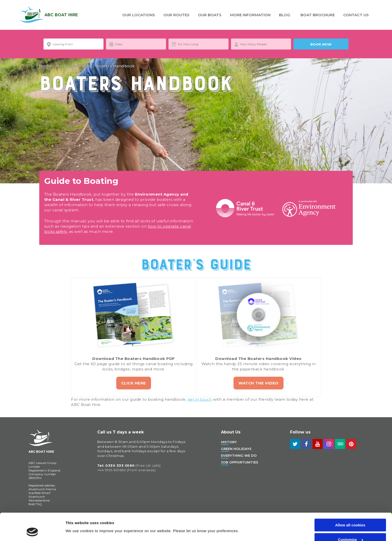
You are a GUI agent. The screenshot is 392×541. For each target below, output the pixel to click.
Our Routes (176, 15)
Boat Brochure (318, 15)
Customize (350, 514)
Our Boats (210, 15)
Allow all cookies (350, 499)
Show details (77, 519)
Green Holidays (236, 449)
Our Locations (139, 15)
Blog (285, 15)
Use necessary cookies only (350, 529)
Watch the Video (258, 383)
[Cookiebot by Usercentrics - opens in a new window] (32, 531)
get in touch (200, 399)
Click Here (134, 383)
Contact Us (356, 15)
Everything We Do (239, 455)
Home (46, 66)
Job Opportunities (240, 462)
